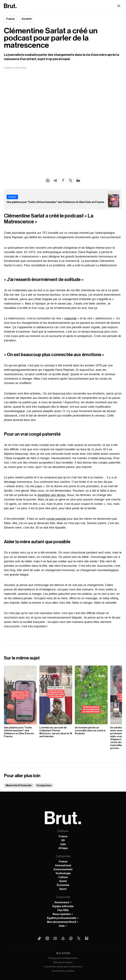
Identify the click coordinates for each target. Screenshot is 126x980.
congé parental (56, 519)
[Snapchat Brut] (63, 938)
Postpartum (44, 785)
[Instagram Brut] (47, 938)
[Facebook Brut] (71, 938)
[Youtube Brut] (55, 938)
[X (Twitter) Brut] (79, 938)
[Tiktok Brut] (39, 938)
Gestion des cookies (63, 971)
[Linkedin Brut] (87, 938)
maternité (70, 318)
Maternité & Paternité (19, 785)
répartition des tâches (51, 495)
